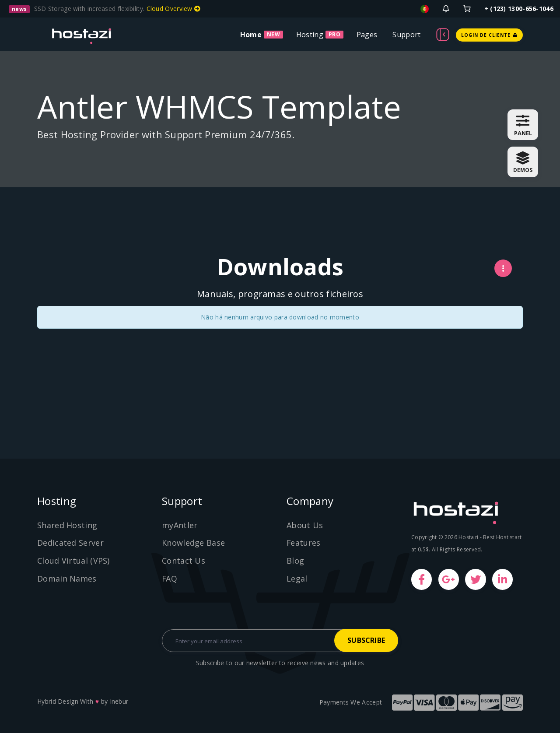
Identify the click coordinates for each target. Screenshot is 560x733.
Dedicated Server (70, 543)
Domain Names (67, 579)
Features (304, 543)
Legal (297, 579)
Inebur (119, 701)
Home (251, 35)
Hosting (310, 35)
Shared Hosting (67, 525)
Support (406, 35)
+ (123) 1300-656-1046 (519, 9)
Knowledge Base (193, 543)
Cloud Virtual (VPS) (73, 561)
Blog (295, 561)
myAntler (180, 525)
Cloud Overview (174, 9)
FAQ (170, 579)
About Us (305, 525)
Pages (367, 35)
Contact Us (184, 561)
